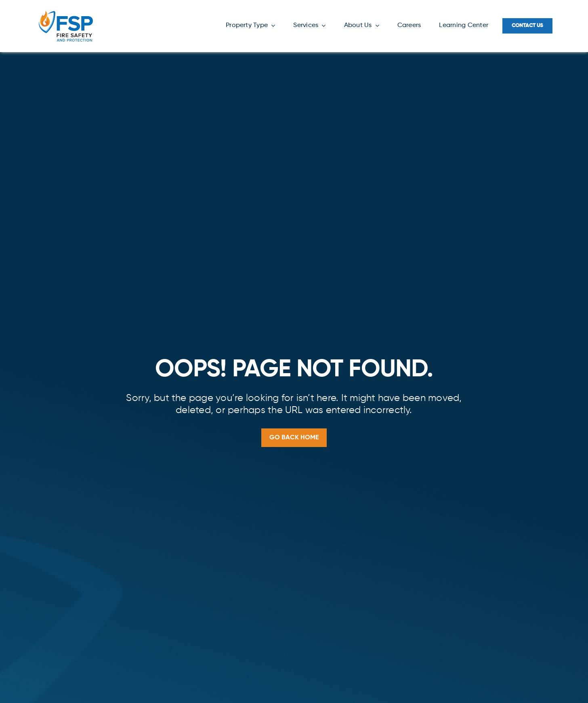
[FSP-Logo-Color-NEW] (66, 11)
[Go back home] (294, 438)
